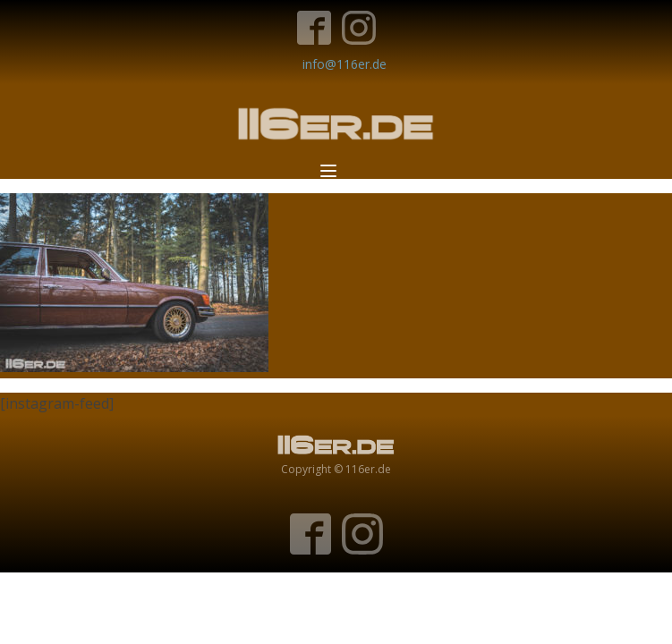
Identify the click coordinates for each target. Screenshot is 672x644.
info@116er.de (345, 64)
